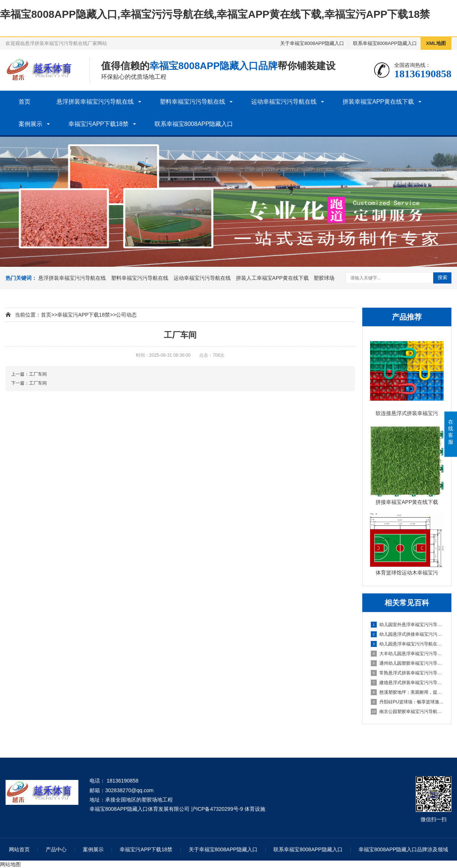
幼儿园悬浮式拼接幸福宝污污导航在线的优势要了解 (407, 634)
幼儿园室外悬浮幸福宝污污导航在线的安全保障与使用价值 (407, 625)
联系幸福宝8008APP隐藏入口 (385, 43)
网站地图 (10, 864)
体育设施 (255, 809)
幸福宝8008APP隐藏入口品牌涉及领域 (403, 849)
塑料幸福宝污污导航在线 (192, 102)
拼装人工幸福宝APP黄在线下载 (272, 278)
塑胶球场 (324, 278)
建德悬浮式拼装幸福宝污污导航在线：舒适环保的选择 (407, 683)
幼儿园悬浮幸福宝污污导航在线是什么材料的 (407, 644)
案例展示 (30, 124)
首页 (25, 102)
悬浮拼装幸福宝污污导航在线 (95, 102)
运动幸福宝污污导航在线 (284, 102)
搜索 (443, 277)
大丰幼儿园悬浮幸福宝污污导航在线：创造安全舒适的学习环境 (407, 654)
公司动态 (126, 315)
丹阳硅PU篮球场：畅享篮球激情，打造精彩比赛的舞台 (407, 702)
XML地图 (436, 43)
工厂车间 (38, 374)
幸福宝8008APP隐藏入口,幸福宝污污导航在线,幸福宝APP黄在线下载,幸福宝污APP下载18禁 (215, 14)
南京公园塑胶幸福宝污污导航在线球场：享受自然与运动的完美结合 (407, 712)
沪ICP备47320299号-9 (217, 809)
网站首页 (19, 849)
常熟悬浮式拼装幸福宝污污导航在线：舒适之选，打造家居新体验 (407, 673)
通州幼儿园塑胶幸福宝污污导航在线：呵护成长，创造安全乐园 (407, 663)
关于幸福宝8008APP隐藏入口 (312, 43)
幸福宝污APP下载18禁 (98, 124)
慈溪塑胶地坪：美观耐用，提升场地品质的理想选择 (407, 692)
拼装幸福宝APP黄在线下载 (378, 102)
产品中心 (56, 849)
